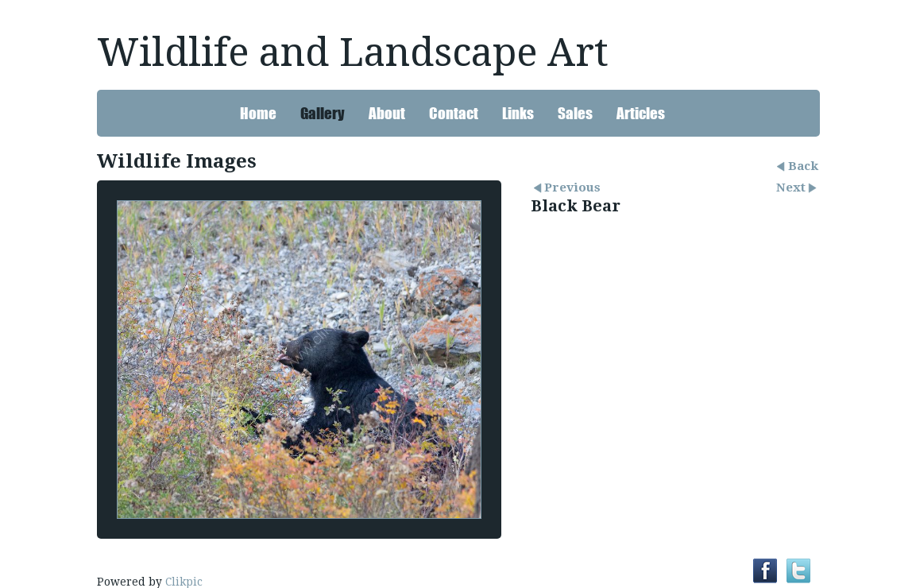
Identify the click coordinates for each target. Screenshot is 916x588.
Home (258, 113)
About (387, 113)
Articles (641, 113)
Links (518, 113)
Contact (454, 113)
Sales (575, 113)
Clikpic (184, 582)
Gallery (323, 113)
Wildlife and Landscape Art (353, 52)
